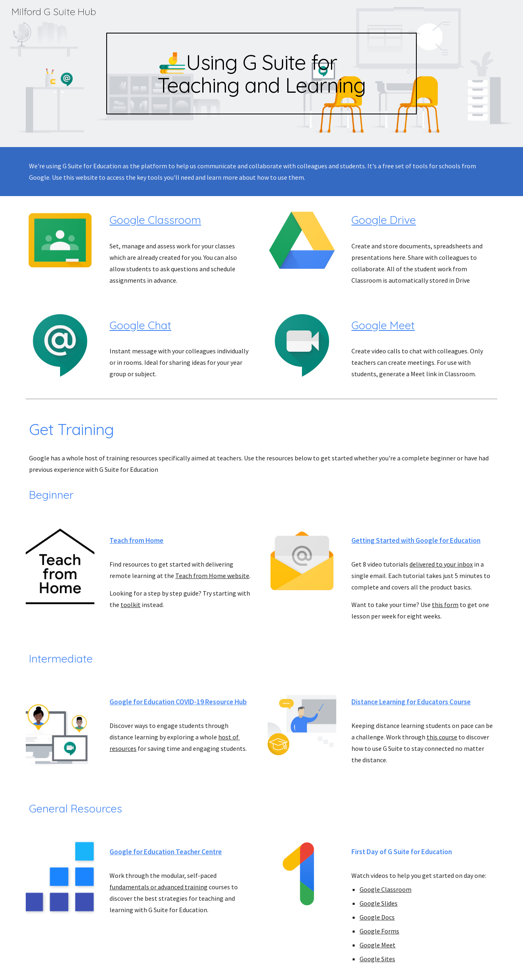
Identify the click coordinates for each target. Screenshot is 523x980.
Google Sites (377, 959)
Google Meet (383, 325)
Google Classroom (155, 220)
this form (445, 605)
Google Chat (140, 325)
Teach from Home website (212, 576)
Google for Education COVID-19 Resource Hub (178, 702)
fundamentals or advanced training (159, 887)
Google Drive (384, 220)
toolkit (131, 605)
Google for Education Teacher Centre (166, 852)
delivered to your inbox (441, 564)
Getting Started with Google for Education (416, 540)
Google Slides (379, 903)
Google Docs (377, 917)
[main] (261, 74)
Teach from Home (136, 540)
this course (442, 737)
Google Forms (379, 931)
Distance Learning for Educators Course (411, 702)
